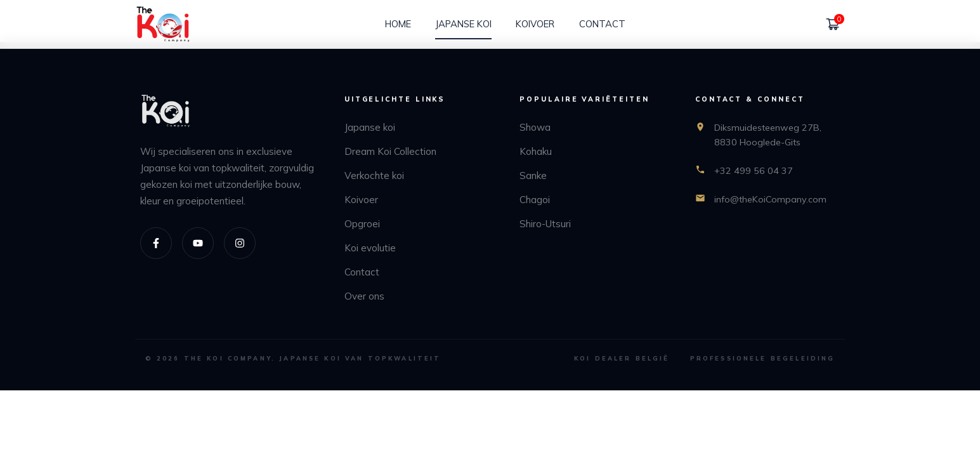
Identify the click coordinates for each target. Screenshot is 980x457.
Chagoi (535, 200)
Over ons (364, 296)
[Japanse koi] (463, 24)
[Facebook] (156, 243)
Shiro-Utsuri (545, 224)
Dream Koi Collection (390, 151)
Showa (535, 127)
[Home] (398, 24)
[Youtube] (198, 243)
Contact (362, 272)
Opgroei (362, 224)
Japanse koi (370, 127)
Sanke (533, 176)
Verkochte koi (374, 176)
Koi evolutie (370, 248)
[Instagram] (240, 243)
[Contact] (602, 24)
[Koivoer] (535, 24)
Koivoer (361, 200)
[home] (163, 24)
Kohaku (536, 151)
